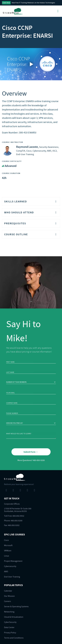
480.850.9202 (14, 525)
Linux (7, 556)
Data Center (9, 627)
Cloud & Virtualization (14, 617)
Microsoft (8, 545)
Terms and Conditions (14, 638)
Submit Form (31, 452)
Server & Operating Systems (16, 606)
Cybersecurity (10, 566)
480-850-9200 (39, 460)
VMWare (8, 551)
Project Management (13, 561)
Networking (9, 612)
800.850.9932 (18, 516)
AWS (6, 571)
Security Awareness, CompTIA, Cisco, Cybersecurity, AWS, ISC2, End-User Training (38, 151)
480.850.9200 (17, 521)
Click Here (6, 3)
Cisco (6, 540)
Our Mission (9, 596)
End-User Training (12, 577)
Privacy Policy (10, 633)
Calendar (8, 591)
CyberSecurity (10, 622)
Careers (7, 601)
